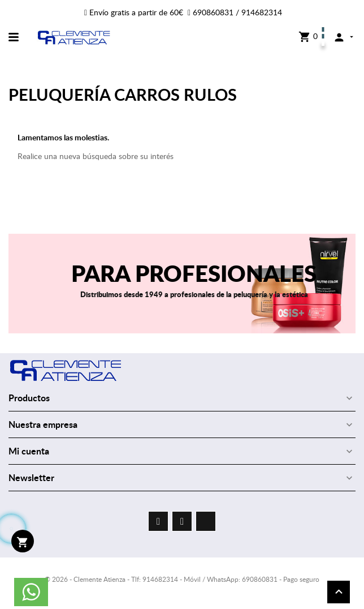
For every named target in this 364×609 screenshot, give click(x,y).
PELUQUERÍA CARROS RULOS (123, 94)
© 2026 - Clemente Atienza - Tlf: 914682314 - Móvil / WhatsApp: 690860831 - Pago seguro (182, 579)
